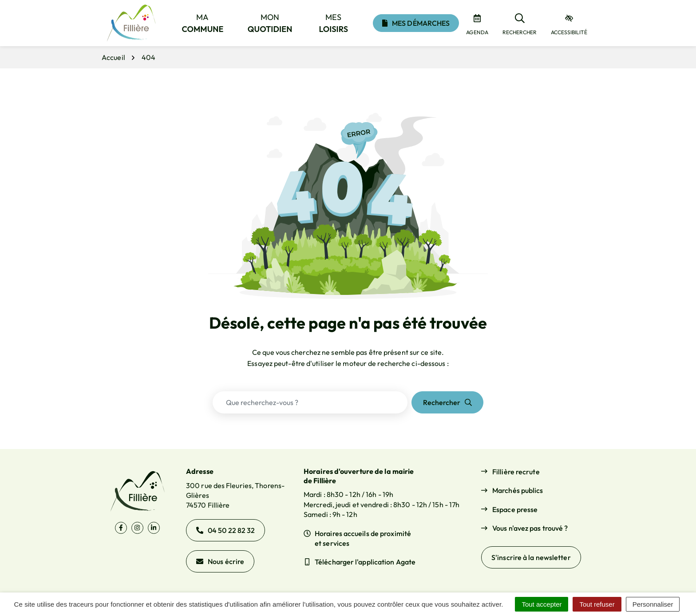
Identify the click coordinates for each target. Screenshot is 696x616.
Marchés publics (518, 490)
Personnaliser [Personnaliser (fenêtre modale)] (653, 604)
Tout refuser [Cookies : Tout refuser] (597, 604)
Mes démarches (416, 23)
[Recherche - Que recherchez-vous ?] (310, 402)
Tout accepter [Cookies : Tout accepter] (542, 604)
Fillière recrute (516, 472)
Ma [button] (203, 23)
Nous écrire (220, 561)
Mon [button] (270, 23)
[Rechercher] (520, 23)
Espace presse (515, 509)
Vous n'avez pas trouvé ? (530, 528)
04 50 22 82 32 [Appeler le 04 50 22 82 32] (225, 530)
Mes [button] (334, 23)
